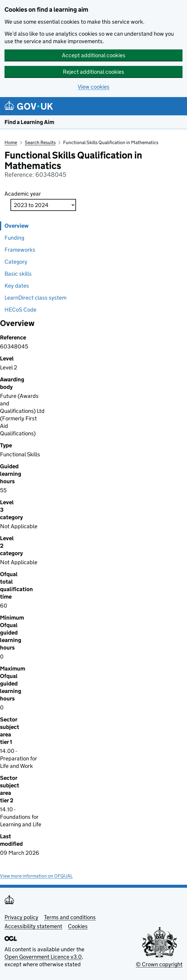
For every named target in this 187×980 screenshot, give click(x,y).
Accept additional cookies (94, 55)
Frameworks (20, 250)
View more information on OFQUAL (36, 876)
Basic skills (18, 274)
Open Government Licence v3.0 (43, 957)
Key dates (17, 286)
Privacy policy (21, 917)
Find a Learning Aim (29, 122)
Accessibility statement (33, 926)
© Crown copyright (159, 964)
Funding (14, 238)
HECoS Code (20, 310)
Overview (16, 226)
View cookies (94, 87)
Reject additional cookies (93, 72)
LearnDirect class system (35, 298)
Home (11, 142)
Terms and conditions (70, 917)
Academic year (23, 194)
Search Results (40, 142)
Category (16, 262)
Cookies (78, 926)
